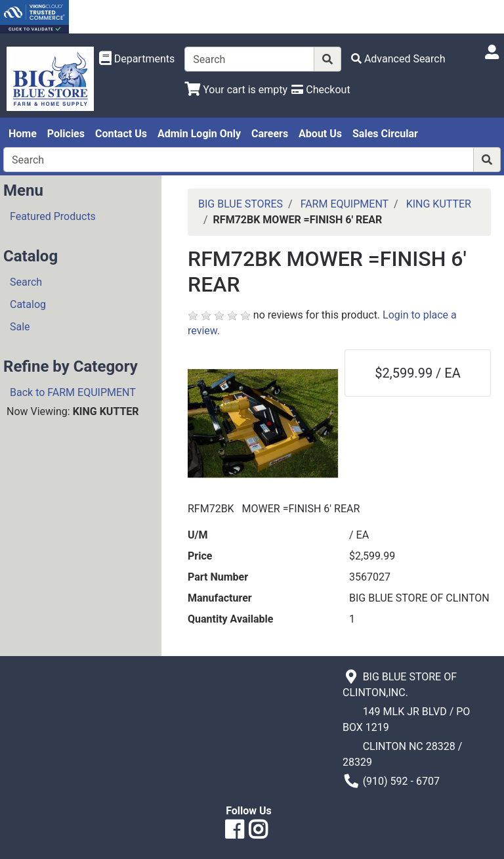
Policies (66, 134)
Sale (20, 327)
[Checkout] (321, 90)
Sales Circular (385, 134)
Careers (270, 134)
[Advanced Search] (398, 59)
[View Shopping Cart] (236, 90)
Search (26, 282)
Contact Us (121, 134)
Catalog (28, 304)
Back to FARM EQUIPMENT (73, 392)
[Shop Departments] (137, 59)
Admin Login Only (199, 134)
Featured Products (53, 216)
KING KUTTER (439, 204)
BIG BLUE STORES (241, 204)
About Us (320, 134)
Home (23, 134)
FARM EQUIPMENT (345, 204)
